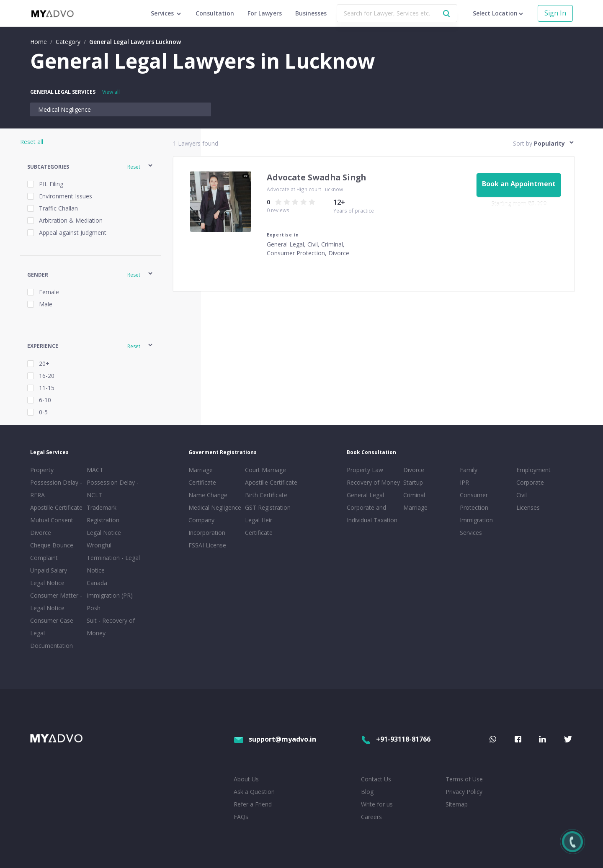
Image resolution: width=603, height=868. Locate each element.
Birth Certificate (266, 495)
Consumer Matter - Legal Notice (56, 602)
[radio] (278, 202)
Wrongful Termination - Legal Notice (113, 558)
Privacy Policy (464, 792)
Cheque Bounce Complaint (52, 551)
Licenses (528, 507)
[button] (90, 167)
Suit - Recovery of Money (111, 627)
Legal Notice (104, 533)
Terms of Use (464, 779)
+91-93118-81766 (396, 739)
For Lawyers (265, 13)
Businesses (311, 13)
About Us (246, 779)
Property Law (365, 470)
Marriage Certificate (202, 476)
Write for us (377, 804)
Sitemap (457, 804)
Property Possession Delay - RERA (56, 482)
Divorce (414, 470)
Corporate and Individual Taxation (372, 514)
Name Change (208, 495)
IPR (464, 482)
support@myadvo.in (275, 739)
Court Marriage (265, 470)
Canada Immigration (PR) (110, 589)
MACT (95, 470)
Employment (533, 470)
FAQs (241, 817)
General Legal (365, 495)
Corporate (530, 482)
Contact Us (376, 779)
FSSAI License (207, 545)
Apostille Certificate (56, 507)
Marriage (415, 507)
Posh (94, 608)
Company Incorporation (207, 526)
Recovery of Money (373, 482)
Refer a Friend (253, 804)
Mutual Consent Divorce (52, 526)
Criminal (414, 495)
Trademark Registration (103, 514)
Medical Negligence (64, 109)
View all (111, 92)
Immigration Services (476, 526)
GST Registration (268, 507)
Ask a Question (254, 792)
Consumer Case (52, 620)
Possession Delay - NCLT (113, 489)
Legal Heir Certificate (259, 526)
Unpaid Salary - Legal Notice (50, 577)
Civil (522, 495)
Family (469, 470)
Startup (413, 482)
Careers (371, 817)
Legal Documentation (52, 639)
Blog (367, 792)
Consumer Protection (474, 501)
